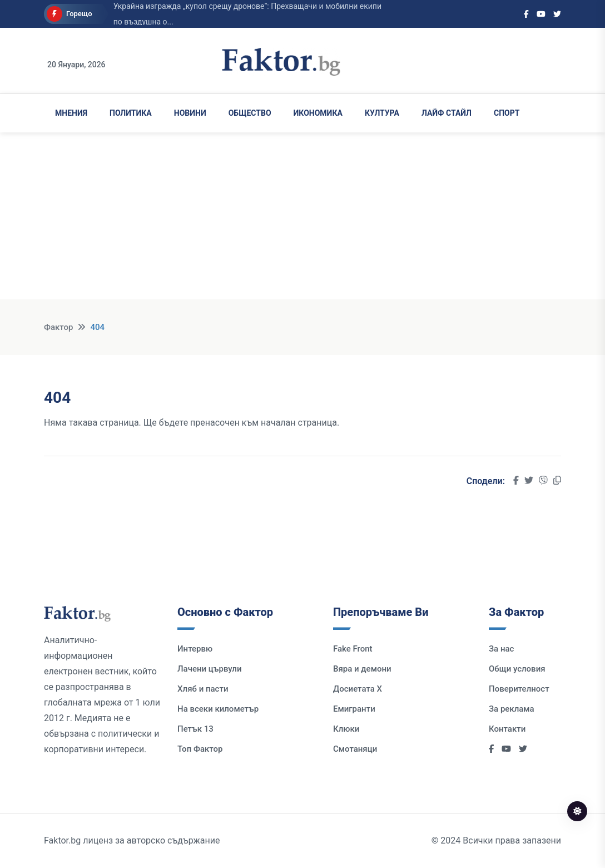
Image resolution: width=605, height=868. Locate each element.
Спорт (507, 113)
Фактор (58, 327)
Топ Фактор (200, 749)
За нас (501, 649)
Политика (131, 113)
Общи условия (517, 669)
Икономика (318, 113)
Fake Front (353, 649)
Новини (190, 113)
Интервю (195, 649)
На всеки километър (218, 709)
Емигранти (354, 709)
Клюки (346, 729)
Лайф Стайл (447, 113)
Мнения (71, 113)
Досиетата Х (358, 689)
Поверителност (519, 689)
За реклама (512, 709)
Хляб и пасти (203, 689)
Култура (382, 113)
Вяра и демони (362, 669)
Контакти (507, 729)
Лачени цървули (210, 669)
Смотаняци (355, 749)
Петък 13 (195, 729)
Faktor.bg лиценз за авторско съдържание (132, 840)
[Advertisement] (302, 221)
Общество (250, 113)
